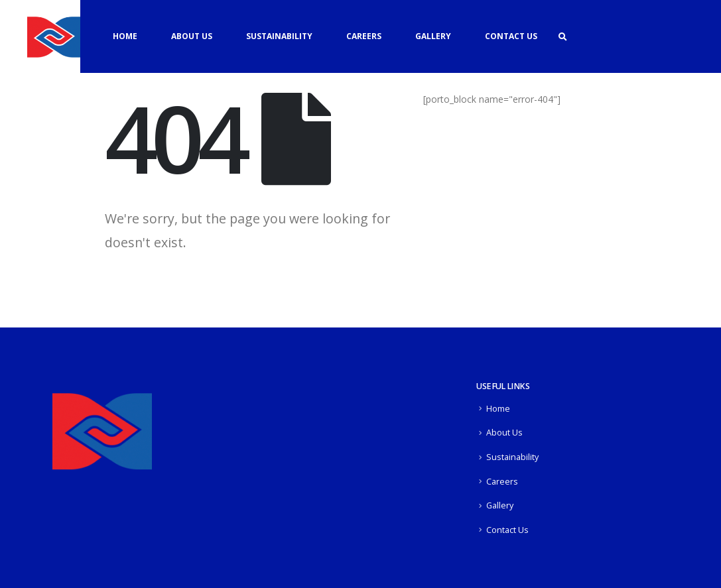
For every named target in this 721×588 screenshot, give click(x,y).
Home (125, 36)
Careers (364, 36)
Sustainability (279, 36)
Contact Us (511, 36)
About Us (192, 36)
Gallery (433, 36)
